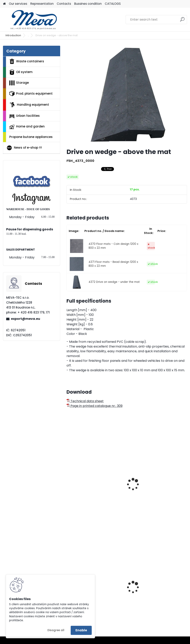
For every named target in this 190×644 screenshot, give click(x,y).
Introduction (13, 35)
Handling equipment (29, 105)
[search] (182, 21)
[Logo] (30, 20)
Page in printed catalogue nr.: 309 (95, 406)
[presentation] (68, 480)
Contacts (64, 4)
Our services (18, 4)
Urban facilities (25, 116)
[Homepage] (4, 4)
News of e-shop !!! (24, 148)
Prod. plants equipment (31, 94)
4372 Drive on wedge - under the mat (114, 282)
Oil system (21, 72)
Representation (42, 4)
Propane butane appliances (31, 137)
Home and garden (27, 127)
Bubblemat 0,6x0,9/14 (86, 492)
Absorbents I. (141, 600)
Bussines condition (88, 4)
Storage (19, 83)
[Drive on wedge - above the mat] (127, 95)
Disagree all (56, 630)
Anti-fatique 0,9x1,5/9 (148, 492)
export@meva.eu (26, 319)
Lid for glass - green (85, 597)
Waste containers (27, 61)
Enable (81, 630)
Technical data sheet (85, 401)
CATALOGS (113, 4)
